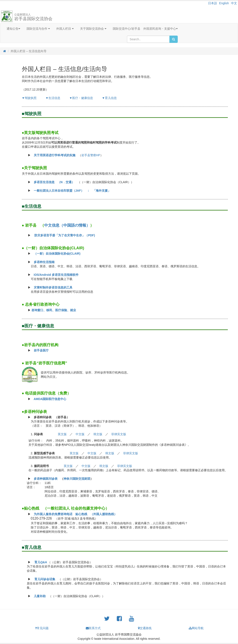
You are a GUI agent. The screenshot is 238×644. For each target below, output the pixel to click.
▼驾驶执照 (29, 98)
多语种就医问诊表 (46, 479)
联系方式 (93, 628)
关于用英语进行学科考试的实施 (55, 155)
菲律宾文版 (119, 434)
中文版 (80, 434)
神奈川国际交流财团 (77, 479)
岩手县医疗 (41, 350)
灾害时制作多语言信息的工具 (53, 287)
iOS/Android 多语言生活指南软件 (56, 275)
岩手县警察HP (91, 155)
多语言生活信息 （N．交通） (54, 182)
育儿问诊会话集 (45, 579)
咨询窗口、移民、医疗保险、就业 (54, 310)
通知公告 (13, 29)
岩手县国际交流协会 (33, 17)
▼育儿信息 (109, 98)
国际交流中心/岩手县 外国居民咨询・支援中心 (145, 29)
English (224, 3)
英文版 (62, 434)
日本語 (213, 3)
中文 (234, 3)
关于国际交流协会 (93, 29)
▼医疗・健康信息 (81, 98)
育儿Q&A (41, 562)
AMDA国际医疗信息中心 (50, 399)
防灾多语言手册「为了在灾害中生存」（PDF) (65, 235)
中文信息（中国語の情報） (67, 225)
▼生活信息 (53, 98)
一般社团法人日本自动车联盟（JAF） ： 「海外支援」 (72, 191)
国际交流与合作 (38, 29)
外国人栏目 (65, 29)
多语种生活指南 (44, 262)
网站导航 (196, 628)
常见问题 (42, 628)
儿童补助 (40, 596)
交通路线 (145, 628)
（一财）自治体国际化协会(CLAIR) (57, 254)
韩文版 (98, 434)
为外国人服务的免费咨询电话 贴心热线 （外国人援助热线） (75, 514)
